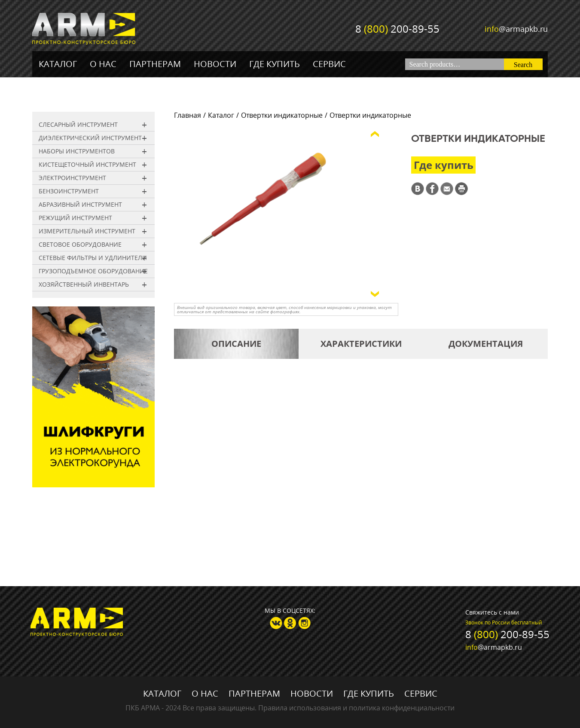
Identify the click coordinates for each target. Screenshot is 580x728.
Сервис (329, 64)
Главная (188, 115)
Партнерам (155, 64)
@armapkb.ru (516, 29)
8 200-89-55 (397, 29)
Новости (215, 64)
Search (523, 65)
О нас (103, 64)
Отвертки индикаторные (282, 115)
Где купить (275, 64)
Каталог (58, 64)
